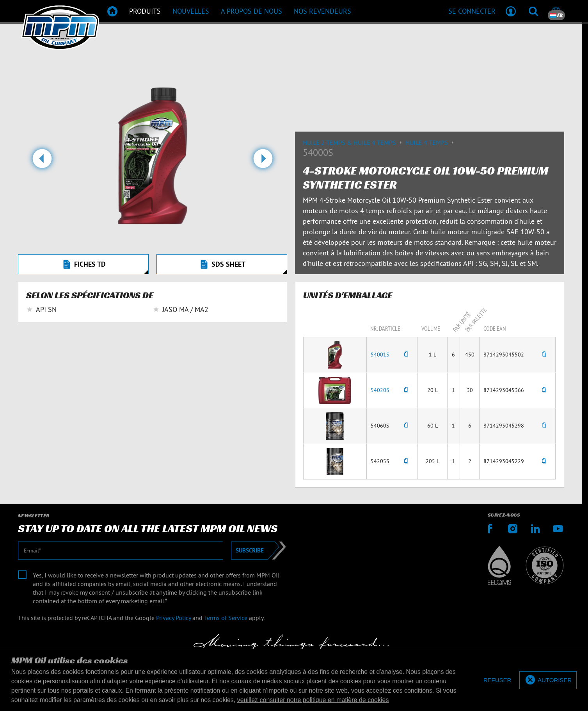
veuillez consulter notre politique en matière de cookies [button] (313, 700)
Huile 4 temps (431, 143)
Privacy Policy (173, 618)
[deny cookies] (497, 680)
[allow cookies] (548, 680)
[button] (42, 162)
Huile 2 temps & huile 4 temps (354, 143)
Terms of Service (226, 618)
